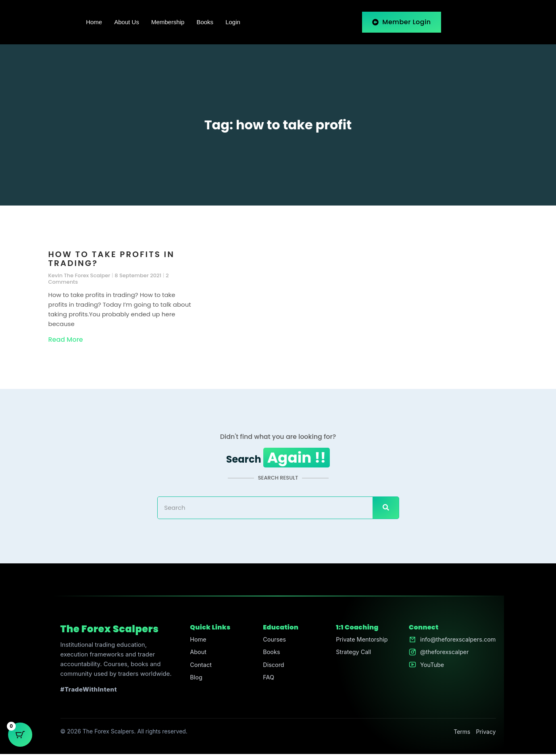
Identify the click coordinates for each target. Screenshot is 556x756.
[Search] (385, 509)
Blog (195, 680)
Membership (168, 22)
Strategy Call (352, 654)
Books (205, 22)
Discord (272, 667)
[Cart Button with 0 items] (20, 736)
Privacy (486, 733)
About (197, 654)
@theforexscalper (443, 654)
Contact (200, 667)
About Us (127, 22)
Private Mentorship (360, 641)
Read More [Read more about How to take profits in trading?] (66, 340)
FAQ (267, 680)
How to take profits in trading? (111, 259)
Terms (462, 733)
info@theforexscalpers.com (457, 641)
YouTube (430, 667)
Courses (273, 641)
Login (233, 22)
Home (94, 22)
